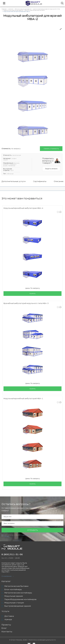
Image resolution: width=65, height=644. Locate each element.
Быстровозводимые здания (18, 606)
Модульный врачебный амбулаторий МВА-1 (23, 399)
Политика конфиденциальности (42, 640)
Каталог (6, 582)
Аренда (8, 620)
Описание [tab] (59, 181)
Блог (4, 628)
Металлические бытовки (16, 586)
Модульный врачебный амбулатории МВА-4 (23, 208)
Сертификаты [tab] (40, 181)
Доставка (9, 616)
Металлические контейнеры (18, 593)
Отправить (33, 530)
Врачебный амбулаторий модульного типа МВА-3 (26, 303)
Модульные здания (14, 596)
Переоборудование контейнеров (20, 600)
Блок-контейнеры (13, 590)
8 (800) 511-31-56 (12, 555)
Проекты (6, 625)
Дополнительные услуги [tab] (14, 181)
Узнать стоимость (51, 149)
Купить (33, 294)
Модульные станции (14, 603)
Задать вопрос (51, 169)
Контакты (7, 632)
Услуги (5, 612)
